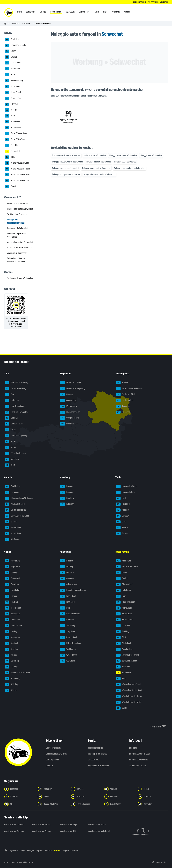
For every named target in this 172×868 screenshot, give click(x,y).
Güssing (67, 394)
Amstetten (12, 39)
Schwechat (28, 23)
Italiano (57, 851)
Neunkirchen (13, 128)
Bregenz (67, 486)
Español (40, 851)
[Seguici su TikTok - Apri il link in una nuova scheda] (153, 789)
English (66, 851)
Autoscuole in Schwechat (17, 253)
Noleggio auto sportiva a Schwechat (66, 174)
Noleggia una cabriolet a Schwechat (96, 168)
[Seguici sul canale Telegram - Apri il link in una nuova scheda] (86, 804)
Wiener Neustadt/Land (17, 163)
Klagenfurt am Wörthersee (19, 498)
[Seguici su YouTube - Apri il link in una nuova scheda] (119, 789)
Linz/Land (67, 602)
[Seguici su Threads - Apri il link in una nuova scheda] (86, 789)
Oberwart (67, 424)
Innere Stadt (13, 608)
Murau (10, 447)
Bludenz (67, 492)
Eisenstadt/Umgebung (73, 389)
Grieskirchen (68, 584)
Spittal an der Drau (15, 510)
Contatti (49, 766)
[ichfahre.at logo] (9, 12)
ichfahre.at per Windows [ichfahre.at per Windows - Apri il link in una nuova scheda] (14, 831)
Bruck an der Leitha (15, 45)
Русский (14, 851)
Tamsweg (123, 406)
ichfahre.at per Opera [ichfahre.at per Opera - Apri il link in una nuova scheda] (97, 825)
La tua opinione (52, 760)
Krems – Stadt (13, 98)
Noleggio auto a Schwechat (151, 155)
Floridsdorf (12, 590)
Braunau (67, 561)
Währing (11, 685)
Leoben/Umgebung (16, 436)
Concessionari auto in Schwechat (20, 209)
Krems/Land (13, 92)
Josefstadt (12, 614)
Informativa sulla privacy (140, 754)
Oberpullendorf (70, 418)
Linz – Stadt (68, 596)
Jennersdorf (68, 400)
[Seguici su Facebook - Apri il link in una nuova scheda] (19, 789)
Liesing (11, 632)
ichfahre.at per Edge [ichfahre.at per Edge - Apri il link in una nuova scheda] (68, 825)
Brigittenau (12, 567)
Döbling (11, 573)
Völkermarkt (13, 528)
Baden (10, 51)
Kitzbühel (123, 504)
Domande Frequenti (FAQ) (56, 754)
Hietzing (11, 602)
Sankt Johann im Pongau (129, 389)
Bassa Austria (15, 23)
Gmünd (11, 57)
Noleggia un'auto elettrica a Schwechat (67, 162)
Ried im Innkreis (70, 614)
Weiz (10, 465)
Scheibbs (11, 145)
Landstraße (12, 620)
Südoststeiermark (15, 453)
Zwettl (10, 187)
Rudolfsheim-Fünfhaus (17, 673)
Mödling (11, 110)
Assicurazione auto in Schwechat (20, 242)
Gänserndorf (13, 63)
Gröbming (12, 400)
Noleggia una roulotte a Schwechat (123, 155)
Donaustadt (13, 579)
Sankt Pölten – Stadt (16, 134)
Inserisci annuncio (95, 748)
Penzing (11, 667)
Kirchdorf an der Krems (73, 590)
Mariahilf (11, 643)
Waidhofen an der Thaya (17, 175)
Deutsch (74, 851)
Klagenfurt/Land (15, 504)
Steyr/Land (68, 632)
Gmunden (67, 579)
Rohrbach (67, 620)
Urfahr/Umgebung (71, 643)
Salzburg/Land (125, 400)
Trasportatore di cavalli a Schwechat (66, 155)
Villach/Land (13, 534)
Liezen (10, 430)
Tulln (10, 157)
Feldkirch (67, 504)
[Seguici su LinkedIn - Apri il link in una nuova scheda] (153, 797)
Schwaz (122, 534)
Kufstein (122, 510)
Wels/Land (68, 661)
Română (49, 851)
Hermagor (12, 492)
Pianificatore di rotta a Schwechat (20, 278)
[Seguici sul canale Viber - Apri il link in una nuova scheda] (119, 804)
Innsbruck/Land (125, 492)
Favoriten (12, 584)
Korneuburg (13, 86)
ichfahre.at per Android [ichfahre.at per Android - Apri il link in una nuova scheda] (42, 831)
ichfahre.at (14, 862)
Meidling (11, 649)
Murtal (10, 442)
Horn (10, 75)
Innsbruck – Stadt (126, 486)
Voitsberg (12, 459)
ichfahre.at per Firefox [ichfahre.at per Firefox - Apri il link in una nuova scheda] (41, 825)
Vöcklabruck (68, 649)
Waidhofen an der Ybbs (17, 181)
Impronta (133, 748)
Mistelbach (12, 122)
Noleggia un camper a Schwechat (65, 168)
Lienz (121, 522)
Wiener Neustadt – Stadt (17, 169)
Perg (65, 608)
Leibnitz (11, 418)
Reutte (122, 528)
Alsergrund (12, 561)
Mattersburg (68, 406)
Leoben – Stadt (14, 424)
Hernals (11, 596)
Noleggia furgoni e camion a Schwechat (99, 174)
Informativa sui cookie (139, 760)
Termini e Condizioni (138, 766)
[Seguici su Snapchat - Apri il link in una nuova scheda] (86, 797)
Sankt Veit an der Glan (17, 516)
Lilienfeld (11, 104)
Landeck (122, 516)
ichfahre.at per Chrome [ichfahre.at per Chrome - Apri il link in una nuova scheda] (14, 825)
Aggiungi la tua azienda (97, 754)
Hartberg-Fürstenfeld (17, 412)
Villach (11, 522)
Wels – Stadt (68, 655)
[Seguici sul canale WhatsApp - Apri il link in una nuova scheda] (53, 804)
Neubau (11, 655)
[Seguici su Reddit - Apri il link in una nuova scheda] (53, 797)
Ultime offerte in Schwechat (17, 203)
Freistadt (67, 573)
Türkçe (22, 851)
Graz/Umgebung (15, 406)
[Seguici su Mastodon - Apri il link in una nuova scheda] (153, 804)
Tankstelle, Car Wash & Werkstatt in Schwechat (16, 260)
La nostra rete (93, 760)
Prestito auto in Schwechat (17, 214)
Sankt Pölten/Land (15, 139)
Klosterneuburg (14, 81)
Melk (10, 116)
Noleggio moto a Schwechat (95, 155)
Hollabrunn (12, 69)
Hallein (122, 383)
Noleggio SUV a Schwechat (125, 162)
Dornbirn (67, 498)
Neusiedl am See (70, 412)
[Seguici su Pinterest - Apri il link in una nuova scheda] (119, 797)
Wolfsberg (12, 540)
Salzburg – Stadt (126, 394)
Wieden (11, 690)
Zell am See (124, 412)
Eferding (67, 567)
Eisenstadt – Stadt (71, 383)
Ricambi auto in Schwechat (17, 228)
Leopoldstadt (13, 626)
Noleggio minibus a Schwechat (99, 162)
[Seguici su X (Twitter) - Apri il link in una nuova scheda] (19, 797)
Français (31, 851)
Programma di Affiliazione (98, 766)
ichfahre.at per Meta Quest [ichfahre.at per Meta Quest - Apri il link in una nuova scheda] (99, 831)
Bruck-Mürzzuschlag (16, 383)
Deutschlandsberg (15, 389)
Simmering (12, 679)
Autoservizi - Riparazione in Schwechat (16, 235)
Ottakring (12, 661)
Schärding (67, 626)
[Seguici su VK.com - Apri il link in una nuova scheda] (19, 804)
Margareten (12, 637)
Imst (121, 498)
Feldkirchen (13, 486)
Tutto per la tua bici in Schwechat (20, 248)
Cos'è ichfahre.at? (53, 748)
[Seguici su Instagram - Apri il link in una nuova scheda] (53, 789)
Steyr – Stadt (69, 637)
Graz (10, 394)
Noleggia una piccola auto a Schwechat (130, 168)
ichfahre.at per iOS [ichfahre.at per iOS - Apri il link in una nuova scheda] (68, 831)
